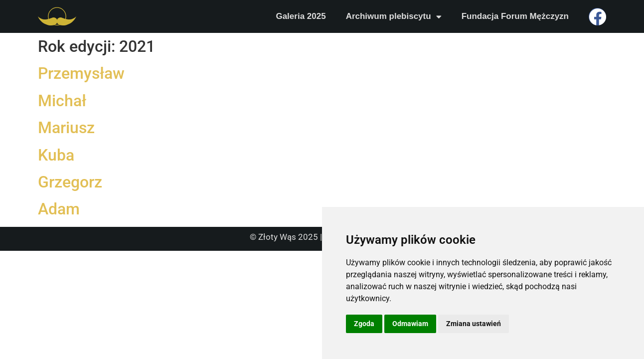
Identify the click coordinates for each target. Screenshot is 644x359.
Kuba (56, 155)
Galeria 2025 (301, 16)
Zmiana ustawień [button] (474, 324)
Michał (62, 101)
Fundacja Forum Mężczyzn (515, 16)
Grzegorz (70, 182)
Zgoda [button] (364, 324)
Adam (59, 209)
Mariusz (66, 128)
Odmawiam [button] (410, 324)
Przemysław (81, 73)
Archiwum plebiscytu (394, 17)
